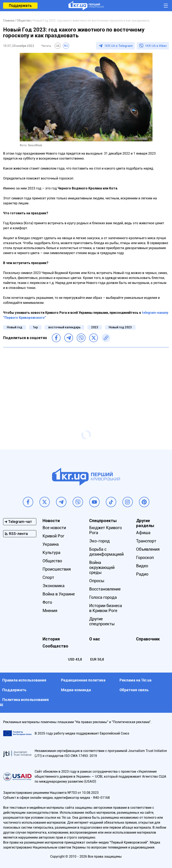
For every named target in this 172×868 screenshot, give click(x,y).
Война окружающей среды (102, 567)
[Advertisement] (86, 381)
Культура (51, 553)
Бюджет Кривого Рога (106, 530)
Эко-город (99, 541)
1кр (35, 327)
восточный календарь (64, 327)
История (51, 639)
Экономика (54, 586)
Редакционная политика (83, 680)
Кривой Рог (53, 536)
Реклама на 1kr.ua (135, 680)
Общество (52, 561)
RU (66, 46)
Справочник (148, 639)
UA (58, 46)
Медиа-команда (76, 690)
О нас (95, 639)
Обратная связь (134, 690)
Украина (51, 544)
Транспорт (146, 541)
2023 (95, 327)
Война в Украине (59, 594)
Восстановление (105, 589)
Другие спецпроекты (102, 621)
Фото (47, 602)
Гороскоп (145, 558)
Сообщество (55, 646)
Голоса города (103, 597)
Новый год (15, 327)
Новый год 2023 (120, 327)
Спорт (48, 577)
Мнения (50, 611)
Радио (142, 574)
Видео (142, 566)
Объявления (148, 549)
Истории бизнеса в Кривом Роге (106, 608)
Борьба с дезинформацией (106, 552)
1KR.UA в (118, 46)
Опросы (97, 581)
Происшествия (57, 569)
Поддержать (20, 5)
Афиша (143, 533)
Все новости (54, 528)
